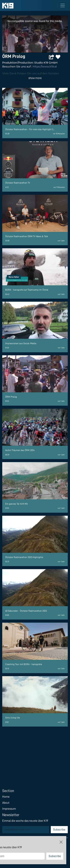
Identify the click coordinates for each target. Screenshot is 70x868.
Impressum (9, 809)
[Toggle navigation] (63, 5)
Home (6, 797)
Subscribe (59, 830)
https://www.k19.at (45, 67)
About (6, 803)
